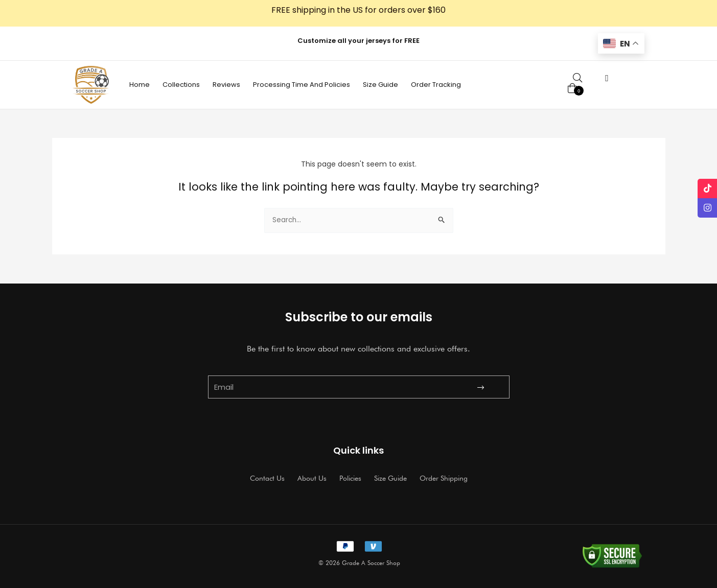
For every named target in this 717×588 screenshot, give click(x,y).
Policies (350, 478)
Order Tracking (436, 85)
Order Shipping (444, 478)
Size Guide (380, 85)
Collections (181, 85)
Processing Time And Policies (302, 85)
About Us (312, 478)
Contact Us (267, 478)
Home (140, 85)
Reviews (226, 85)
